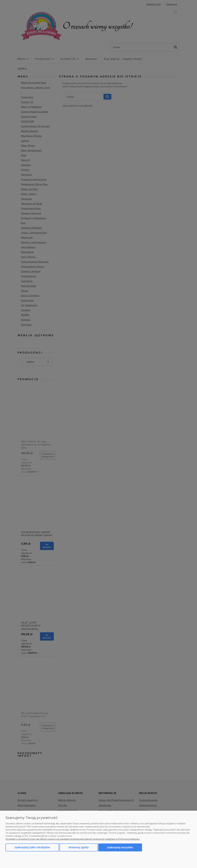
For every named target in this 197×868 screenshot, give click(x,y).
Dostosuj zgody (79, 847)
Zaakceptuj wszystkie (120, 847)
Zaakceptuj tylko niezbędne (32, 847)
